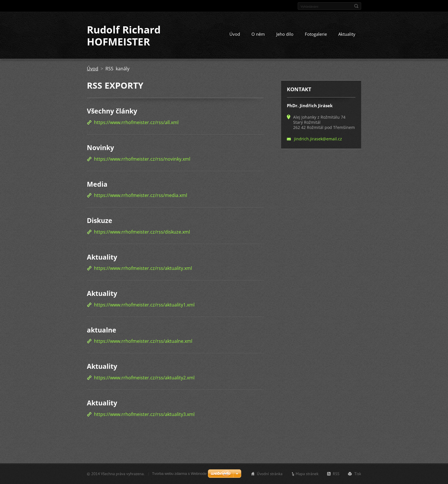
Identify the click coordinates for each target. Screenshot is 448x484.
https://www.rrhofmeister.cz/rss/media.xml (141, 195)
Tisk (358, 474)
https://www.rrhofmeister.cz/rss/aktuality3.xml (144, 414)
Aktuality (347, 34)
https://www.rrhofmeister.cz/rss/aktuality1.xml (144, 305)
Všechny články (112, 111)
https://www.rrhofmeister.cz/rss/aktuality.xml (143, 268)
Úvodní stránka (270, 474)
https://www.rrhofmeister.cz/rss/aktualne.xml (143, 341)
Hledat (356, 6)
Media (97, 184)
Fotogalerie (316, 34)
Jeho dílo (285, 34)
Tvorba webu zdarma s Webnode (179, 474)
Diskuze (100, 220)
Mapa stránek (307, 474)
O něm (258, 34)
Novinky (100, 148)
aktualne (102, 330)
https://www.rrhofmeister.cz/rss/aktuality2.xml (144, 378)
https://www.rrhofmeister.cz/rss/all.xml (136, 122)
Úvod (235, 34)
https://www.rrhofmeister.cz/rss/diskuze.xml (142, 232)
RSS (336, 474)
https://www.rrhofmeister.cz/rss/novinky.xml (142, 159)
